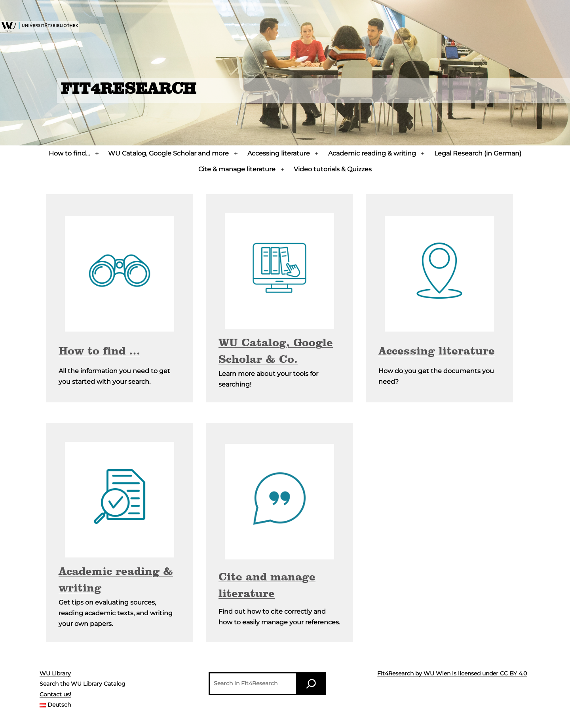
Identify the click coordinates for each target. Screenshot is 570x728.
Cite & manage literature (237, 169)
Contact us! (55, 694)
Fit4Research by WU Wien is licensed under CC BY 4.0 (452, 673)
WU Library (55, 673)
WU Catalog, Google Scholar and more (168, 153)
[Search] (311, 684)
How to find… (69, 153)
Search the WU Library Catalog (83, 684)
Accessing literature (279, 153)
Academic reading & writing (372, 153)
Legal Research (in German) (478, 153)
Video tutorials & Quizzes (333, 169)
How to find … (99, 352)
